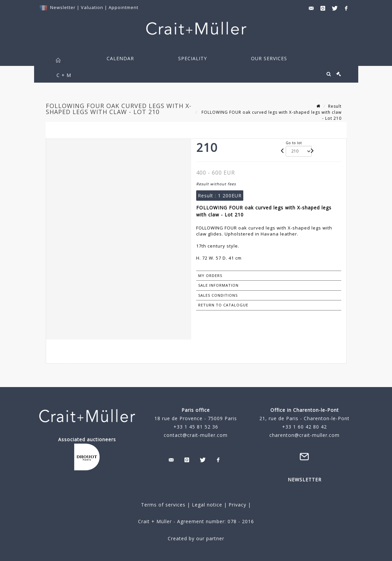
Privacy (237, 505)
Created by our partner (196, 538)
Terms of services (163, 505)
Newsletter (63, 7)
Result (335, 106)
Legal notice (207, 505)
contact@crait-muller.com (196, 435)
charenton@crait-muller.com (304, 435)
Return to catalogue (223, 305)
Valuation (92, 7)
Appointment (123, 7)
